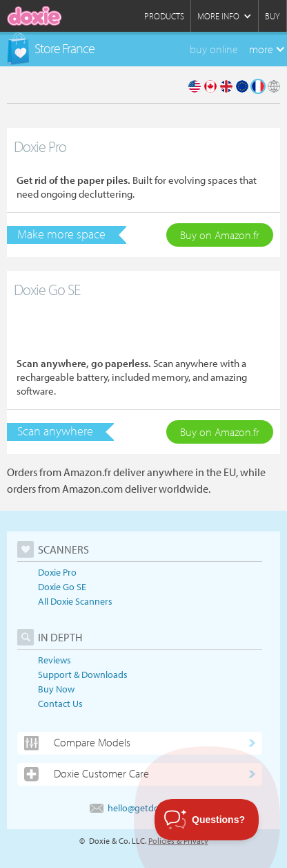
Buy (273, 16)
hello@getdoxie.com (140, 808)
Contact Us (60, 704)
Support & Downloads (83, 674)
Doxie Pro (57, 572)
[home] (34, 16)
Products (164, 16)
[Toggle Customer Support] (207, 820)
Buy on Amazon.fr (220, 235)
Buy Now (56, 689)
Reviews (55, 660)
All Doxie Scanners (75, 601)
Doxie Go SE (62, 587)
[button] (224, 16)
